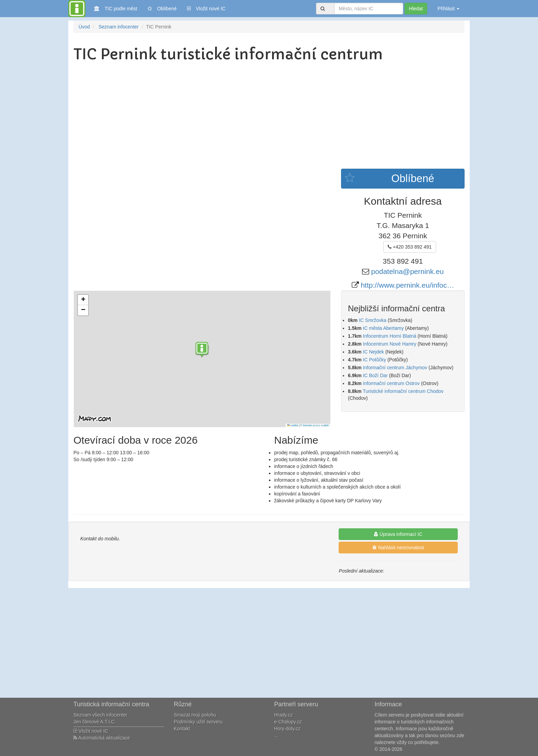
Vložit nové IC (206, 8)
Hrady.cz (283, 715)
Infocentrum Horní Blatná (390, 336)
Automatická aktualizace (102, 738)
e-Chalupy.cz (288, 722)
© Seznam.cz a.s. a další (314, 425)
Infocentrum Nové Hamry (390, 344)
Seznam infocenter (119, 27)
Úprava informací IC (398, 534)
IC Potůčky (375, 360)
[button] (202, 350)
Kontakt (182, 729)
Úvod (84, 27)
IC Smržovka (373, 320)
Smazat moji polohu (195, 715)
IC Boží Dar (375, 375)
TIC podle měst (116, 8)
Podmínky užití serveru (198, 722)
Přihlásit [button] (448, 9)
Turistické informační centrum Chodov (403, 391)
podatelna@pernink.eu (408, 271)
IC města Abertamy (383, 328)
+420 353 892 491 (410, 247)
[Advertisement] (269, 117)
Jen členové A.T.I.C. (95, 722)
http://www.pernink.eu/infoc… (407, 285)
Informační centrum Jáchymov (395, 368)
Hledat (416, 9)
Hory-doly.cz (287, 729)
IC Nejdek (373, 352)
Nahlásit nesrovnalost (398, 548)
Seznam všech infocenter (100, 715)
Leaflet (293, 425)
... (276, 735)
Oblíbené (162, 9)
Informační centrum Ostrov (391, 383)
